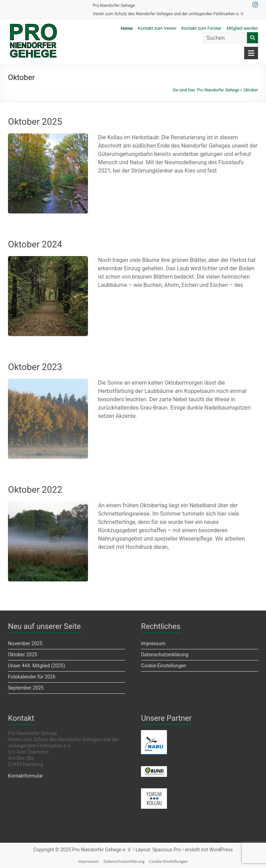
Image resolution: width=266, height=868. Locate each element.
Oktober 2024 (35, 244)
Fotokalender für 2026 (32, 677)
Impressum (153, 643)
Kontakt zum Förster (202, 28)
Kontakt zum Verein (157, 28)
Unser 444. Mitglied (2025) (37, 666)
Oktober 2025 (35, 122)
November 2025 (25, 643)
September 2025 (26, 688)
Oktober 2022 (35, 490)
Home (127, 28)
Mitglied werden (242, 28)
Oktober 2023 (35, 367)
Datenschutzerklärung (165, 655)
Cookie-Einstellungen (163, 666)
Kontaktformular (26, 776)
